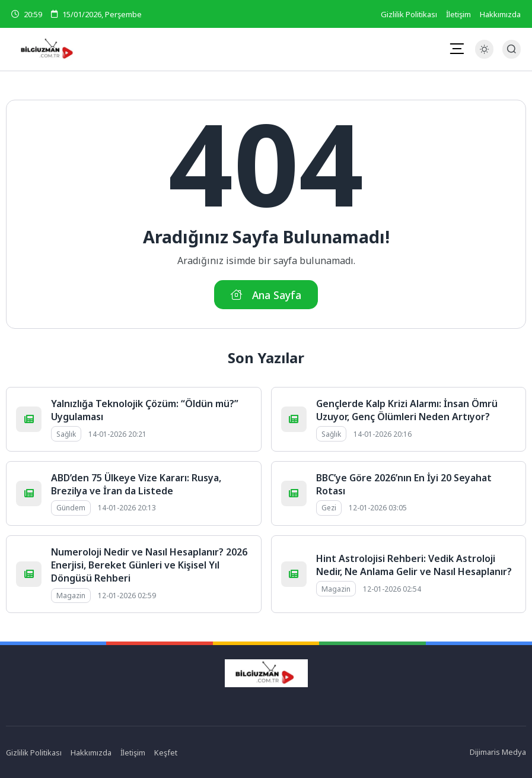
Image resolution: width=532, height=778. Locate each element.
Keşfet (166, 752)
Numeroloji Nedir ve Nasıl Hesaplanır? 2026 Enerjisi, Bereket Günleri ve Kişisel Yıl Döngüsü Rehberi (149, 565)
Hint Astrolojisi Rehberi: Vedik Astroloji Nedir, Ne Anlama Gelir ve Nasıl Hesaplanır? (414, 565)
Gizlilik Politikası (409, 14)
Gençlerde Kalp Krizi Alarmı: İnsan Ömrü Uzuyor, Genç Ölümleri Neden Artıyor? (407, 410)
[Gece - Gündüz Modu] (484, 55)
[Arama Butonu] (512, 49)
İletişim (458, 14)
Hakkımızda (500, 14)
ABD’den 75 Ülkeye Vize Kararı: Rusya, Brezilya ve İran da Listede (136, 484)
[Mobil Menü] (457, 49)
